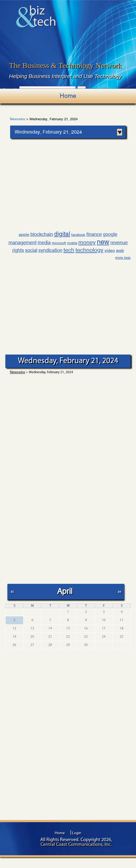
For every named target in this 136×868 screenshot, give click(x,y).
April (65, 591)
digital (62, 234)
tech (69, 250)
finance (94, 234)
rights (18, 250)
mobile (72, 243)
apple (24, 234)
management (23, 242)
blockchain (42, 234)
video (110, 250)
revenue (119, 242)
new (103, 242)
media (44, 242)
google (110, 234)
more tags (123, 258)
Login (77, 833)
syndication (50, 250)
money (87, 242)
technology (89, 250)
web (120, 250)
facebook (78, 235)
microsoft (59, 243)
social (31, 250)
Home (68, 96)
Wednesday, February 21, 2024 (48, 132)
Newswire (17, 119)
